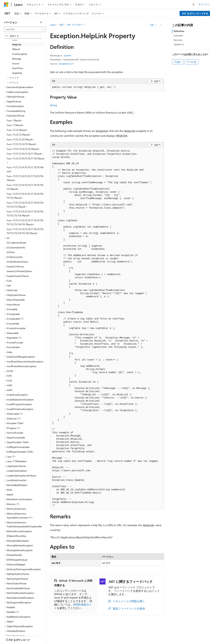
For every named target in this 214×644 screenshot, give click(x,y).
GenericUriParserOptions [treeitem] (19, 271)
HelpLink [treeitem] (17, 44)
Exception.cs (65, 64)
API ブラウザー (75, 25)
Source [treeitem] (16, 63)
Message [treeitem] (17, 59)
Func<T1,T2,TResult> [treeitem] (17, 130)
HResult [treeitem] (16, 49)
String (53, 105)
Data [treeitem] (14, 40)
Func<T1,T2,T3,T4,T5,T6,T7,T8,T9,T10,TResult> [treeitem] (25, 178)
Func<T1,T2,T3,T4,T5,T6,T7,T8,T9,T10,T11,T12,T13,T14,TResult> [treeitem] (25, 214)
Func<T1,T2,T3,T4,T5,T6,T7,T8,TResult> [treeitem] (25, 161)
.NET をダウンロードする (195, 13)
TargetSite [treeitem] (17, 73)
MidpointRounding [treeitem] (16, 536)
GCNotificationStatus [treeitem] (17, 262)
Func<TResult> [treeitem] (15, 120)
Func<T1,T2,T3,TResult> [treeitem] (19, 135)
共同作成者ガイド (73, 606)
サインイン (204, 4)
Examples (178, 35)
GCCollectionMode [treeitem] (16, 243)
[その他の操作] (161, 25)
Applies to (179, 44)
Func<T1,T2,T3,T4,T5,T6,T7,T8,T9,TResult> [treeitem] (25, 169)
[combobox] (25, 29)
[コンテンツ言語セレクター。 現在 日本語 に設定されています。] (11, 639)
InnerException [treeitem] (20, 54)
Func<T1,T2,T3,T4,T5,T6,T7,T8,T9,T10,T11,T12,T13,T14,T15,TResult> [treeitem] (25, 222)
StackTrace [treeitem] (18, 68)
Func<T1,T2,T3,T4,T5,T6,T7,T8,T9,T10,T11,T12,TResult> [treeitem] (25, 196)
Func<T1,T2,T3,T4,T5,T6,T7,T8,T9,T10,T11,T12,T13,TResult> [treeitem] (25, 205)
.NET (61, 25)
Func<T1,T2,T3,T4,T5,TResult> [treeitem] (22, 144)
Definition (179, 31)
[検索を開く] (194, 5)
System (67, 55)
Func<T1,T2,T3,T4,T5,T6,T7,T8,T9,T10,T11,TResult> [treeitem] (25, 187)
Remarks (178, 40)
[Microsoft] (6, 5)
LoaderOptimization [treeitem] (17, 471)
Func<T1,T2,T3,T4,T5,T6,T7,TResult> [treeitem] (25, 154)
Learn (53, 25)
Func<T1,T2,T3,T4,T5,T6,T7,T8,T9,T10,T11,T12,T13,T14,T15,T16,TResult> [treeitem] (25, 231)
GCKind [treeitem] (11, 252)
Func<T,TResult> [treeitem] (15, 125)
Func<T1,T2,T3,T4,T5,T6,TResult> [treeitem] (23, 149)
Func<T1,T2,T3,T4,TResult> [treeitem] (20, 139)
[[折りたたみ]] (41, 22)
